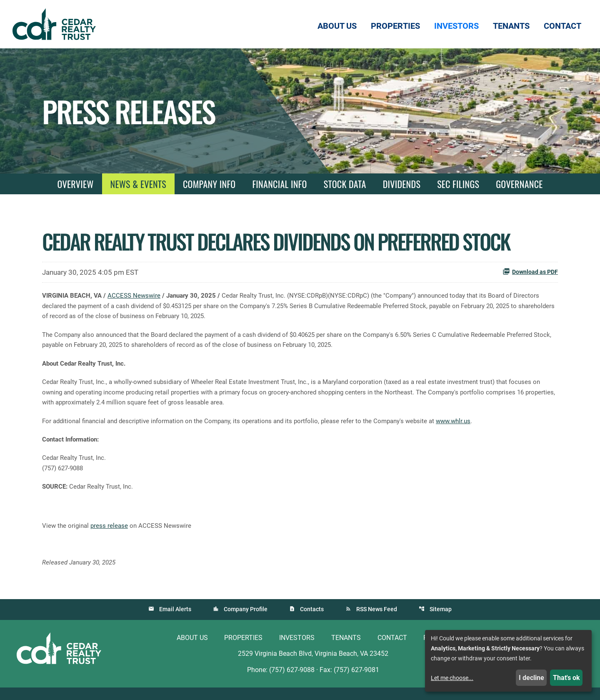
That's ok (566, 678)
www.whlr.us (475, 426)
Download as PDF (530, 271)
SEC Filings (458, 184)
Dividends (402, 184)
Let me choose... (452, 678)
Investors (297, 650)
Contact (392, 650)
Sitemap (441, 621)
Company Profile (246, 621)
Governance (519, 184)
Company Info (209, 184)
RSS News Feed (377, 621)
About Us (192, 650)
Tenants (346, 650)
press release (112, 536)
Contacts (312, 621)
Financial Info (279, 184)
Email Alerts (175, 621)
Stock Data (345, 184)
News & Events (138, 184)
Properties (243, 650)
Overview (75, 184)
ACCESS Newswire (138, 296)
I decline (531, 678)
